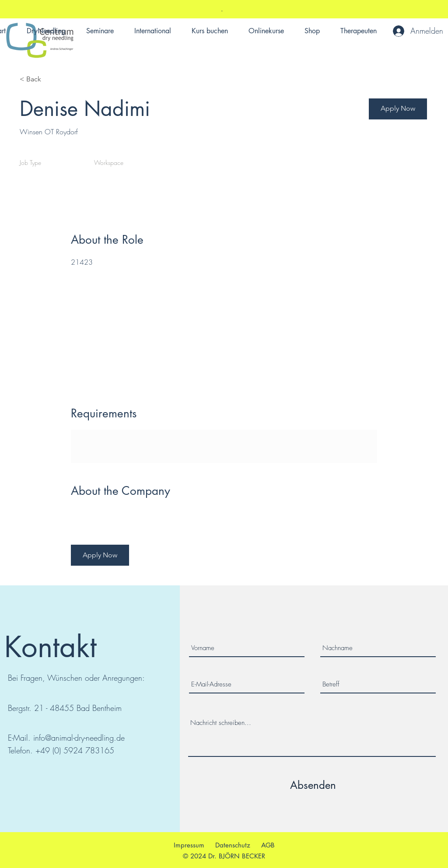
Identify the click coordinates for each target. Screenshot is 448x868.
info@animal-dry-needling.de (79, 738)
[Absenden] (313, 785)
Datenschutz (233, 845)
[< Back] (51, 79)
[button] (398, 109)
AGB (268, 845)
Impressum (189, 845)
